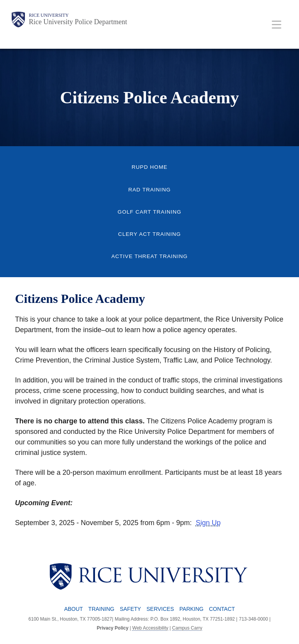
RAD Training (149, 190)
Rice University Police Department (78, 22)
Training (101, 609)
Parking (192, 609)
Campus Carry (187, 628)
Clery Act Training (149, 234)
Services (160, 609)
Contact (222, 609)
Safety (130, 609)
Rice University (49, 15)
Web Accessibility (150, 628)
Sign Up (208, 523)
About (74, 609)
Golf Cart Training (149, 212)
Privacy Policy (113, 628)
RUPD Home (149, 167)
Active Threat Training (149, 256)
